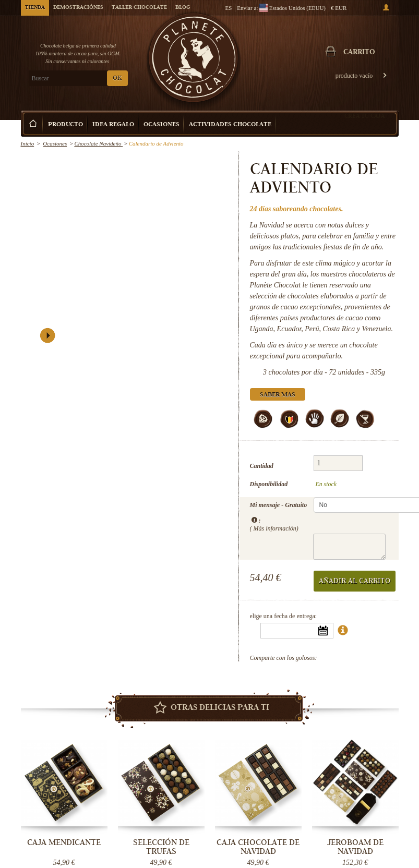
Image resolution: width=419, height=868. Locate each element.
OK (117, 79)
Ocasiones (161, 125)
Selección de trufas (161, 847)
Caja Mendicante (64, 842)
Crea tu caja (364, 116)
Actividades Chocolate (230, 125)
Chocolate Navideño (98, 143)
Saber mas (278, 395)
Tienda (35, 8)
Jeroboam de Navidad (355, 847)
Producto (65, 125)
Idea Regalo (113, 125)
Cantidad (262, 466)
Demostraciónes (78, 8)
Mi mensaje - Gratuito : (279, 516)
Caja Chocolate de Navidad (258, 847)
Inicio (28, 143)
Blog (183, 8)
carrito (359, 53)
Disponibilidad (269, 484)
